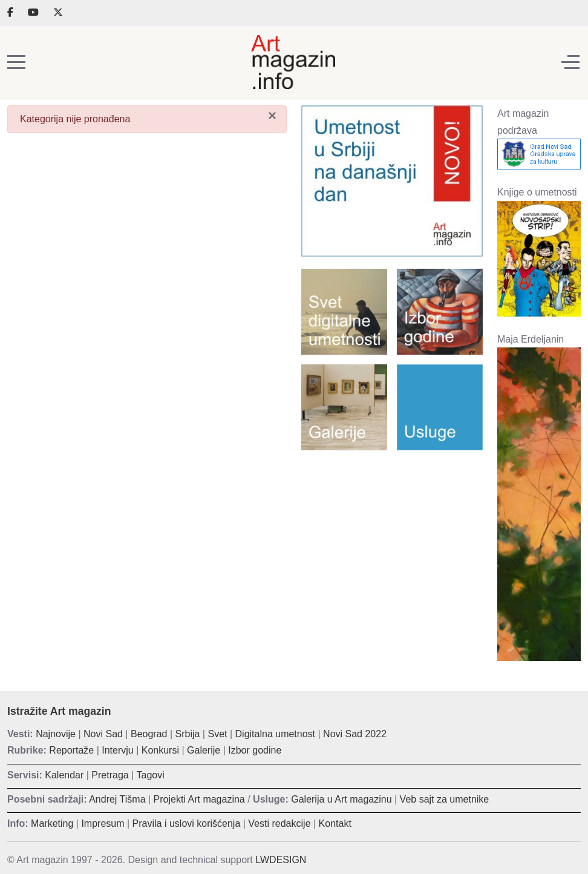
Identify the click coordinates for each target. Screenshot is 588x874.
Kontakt (335, 823)
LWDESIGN (281, 860)
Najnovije (56, 734)
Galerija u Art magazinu (341, 799)
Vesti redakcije (279, 823)
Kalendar (64, 775)
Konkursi (160, 750)
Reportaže (71, 750)
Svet (217, 734)
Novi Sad (103, 734)
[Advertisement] (392, 538)
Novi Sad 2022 (355, 734)
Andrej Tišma (117, 799)
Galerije (204, 750)
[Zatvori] (272, 115)
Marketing (52, 823)
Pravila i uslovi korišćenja (187, 823)
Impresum (103, 823)
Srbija (188, 734)
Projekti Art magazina (199, 799)
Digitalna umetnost (276, 734)
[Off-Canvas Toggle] (570, 62)
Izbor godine (255, 750)
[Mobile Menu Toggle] (16, 62)
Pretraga (110, 775)
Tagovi (151, 775)
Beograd (149, 734)
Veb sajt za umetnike (445, 799)
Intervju (117, 750)
